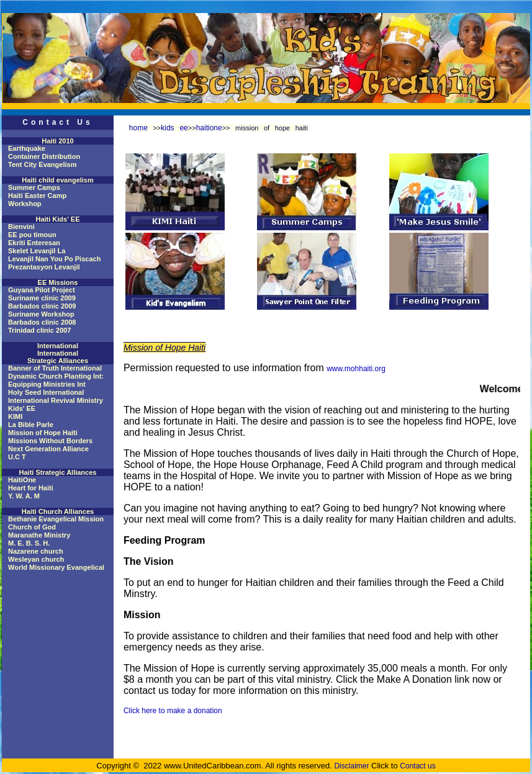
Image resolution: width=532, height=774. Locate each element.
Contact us (417, 766)
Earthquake (27, 148)
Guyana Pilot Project (42, 290)
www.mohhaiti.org (356, 369)
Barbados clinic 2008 (42, 322)
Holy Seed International (46, 392)
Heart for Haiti (31, 488)
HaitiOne (22, 480)
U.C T (17, 457)
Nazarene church (36, 551)
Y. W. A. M (24, 496)
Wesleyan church (36, 559)
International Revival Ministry (56, 400)
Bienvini (21, 227)
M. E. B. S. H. (29, 543)
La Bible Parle (31, 425)
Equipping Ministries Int (47, 384)
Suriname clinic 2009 (42, 298)
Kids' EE (22, 408)
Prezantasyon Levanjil (44, 267)
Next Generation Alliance (48, 449)
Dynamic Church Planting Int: (56, 376)
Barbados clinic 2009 (42, 306)
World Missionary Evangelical (56, 567)
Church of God (32, 527)
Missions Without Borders (50, 441)
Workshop (25, 204)
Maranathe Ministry (39, 535)
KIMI (15, 416)
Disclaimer (351, 766)
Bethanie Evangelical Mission (56, 519)
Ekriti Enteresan (34, 243)
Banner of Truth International (55, 368)
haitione (209, 128)
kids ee (174, 128)
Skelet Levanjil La (37, 251)
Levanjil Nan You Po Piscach (54, 259)
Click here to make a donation (173, 711)
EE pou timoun (32, 235)
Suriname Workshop (41, 314)
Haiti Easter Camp (37, 196)
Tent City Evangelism (42, 164)
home (138, 128)
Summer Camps (34, 187)
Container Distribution (44, 156)
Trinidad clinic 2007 (40, 330)
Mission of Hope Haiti (43, 433)
